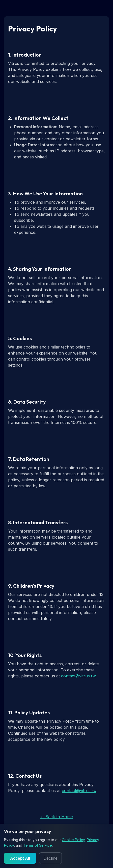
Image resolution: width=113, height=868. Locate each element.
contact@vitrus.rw (78, 676)
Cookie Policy (73, 840)
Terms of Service (38, 845)
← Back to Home (56, 817)
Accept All (20, 858)
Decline (50, 858)
